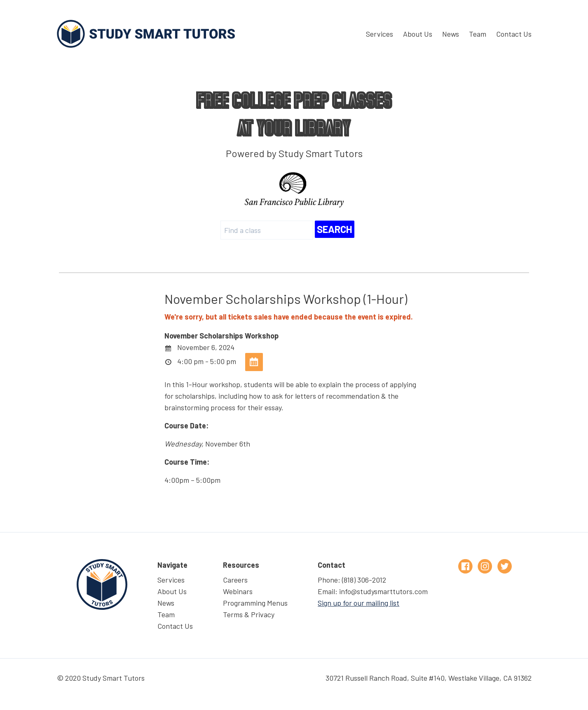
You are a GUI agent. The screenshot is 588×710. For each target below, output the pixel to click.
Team (478, 34)
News (451, 34)
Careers (235, 580)
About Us (418, 34)
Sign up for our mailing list (358, 603)
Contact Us (514, 34)
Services (380, 34)
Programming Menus (255, 603)
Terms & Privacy (249, 614)
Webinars (238, 591)
